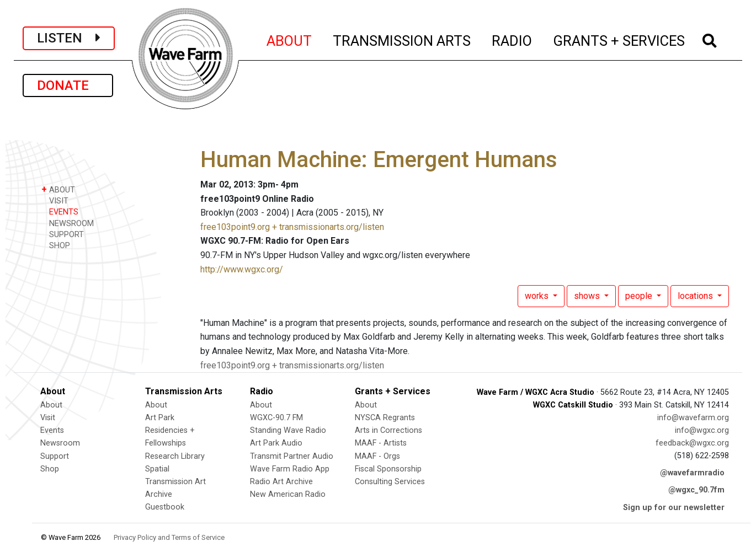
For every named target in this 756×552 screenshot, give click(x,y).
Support (55, 456)
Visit (48, 418)
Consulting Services (390, 482)
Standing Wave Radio (288, 430)
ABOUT (290, 39)
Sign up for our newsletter (674, 508)
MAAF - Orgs (377, 456)
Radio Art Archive (281, 482)
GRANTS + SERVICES (619, 39)
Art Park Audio (276, 443)
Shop (50, 469)
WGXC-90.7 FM (276, 418)
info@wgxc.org (702, 430)
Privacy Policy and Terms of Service (169, 537)
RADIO (512, 39)
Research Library (175, 456)
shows (588, 296)
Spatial (157, 469)
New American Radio (288, 494)
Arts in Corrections (388, 430)
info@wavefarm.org (693, 418)
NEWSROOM (68, 223)
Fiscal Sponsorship (388, 469)
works (538, 296)
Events (52, 430)
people (640, 296)
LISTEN (69, 38)
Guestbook (165, 507)
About (51, 405)
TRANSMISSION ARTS (402, 39)
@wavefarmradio (692, 473)
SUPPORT (63, 234)
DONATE (68, 85)
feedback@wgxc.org (692, 443)
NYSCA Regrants (385, 418)
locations (696, 296)
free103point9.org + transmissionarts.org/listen (292, 227)
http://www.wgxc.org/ (242, 269)
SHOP (56, 245)
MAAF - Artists (381, 443)
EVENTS (60, 211)
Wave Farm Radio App (290, 469)
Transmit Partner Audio (292, 456)
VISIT (55, 200)
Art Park (160, 418)
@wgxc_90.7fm (696, 490)
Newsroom (60, 443)
